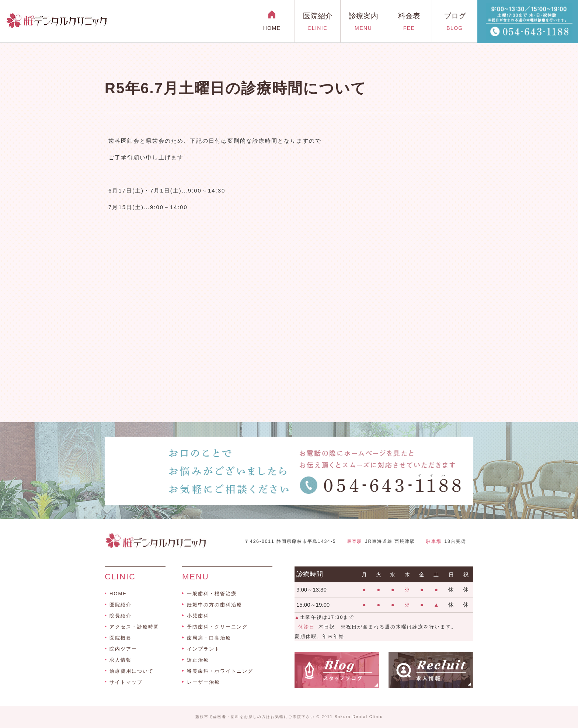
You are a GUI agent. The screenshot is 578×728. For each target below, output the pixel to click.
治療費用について (132, 671)
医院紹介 (121, 605)
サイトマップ (126, 682)
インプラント (203, 649)
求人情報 (121, 660)
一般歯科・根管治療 (212, 594)
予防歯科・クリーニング (217, 627)
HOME (118, 594)
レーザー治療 (203, 682)
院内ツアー (123, 649)
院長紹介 (121, 616)
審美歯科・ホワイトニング (220, 671)
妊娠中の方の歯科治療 (215, 605)
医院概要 (121, 638)
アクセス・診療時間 (134, 627)
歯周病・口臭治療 (209, 638)
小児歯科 (198, 616)
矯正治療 (198, 660)
